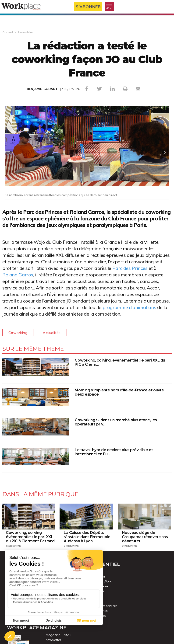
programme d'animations (129, 307)
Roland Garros (18, 275)
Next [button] (165, 153)
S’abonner (88, 7)
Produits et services (103, 606)
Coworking (18, 333)
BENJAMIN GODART (42, 89)
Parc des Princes (130, 268)
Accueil (8, 32)
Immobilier (26, 32)
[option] (87, 153)
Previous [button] (9, 153)
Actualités (52, 333)
